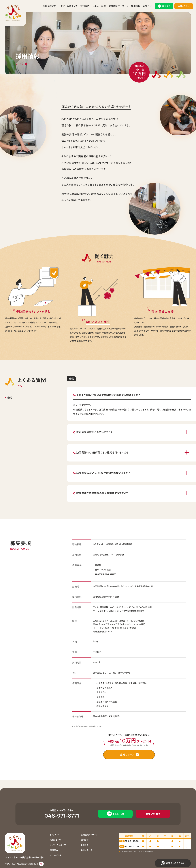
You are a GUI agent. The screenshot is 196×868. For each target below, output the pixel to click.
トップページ (55, 835)
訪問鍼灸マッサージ (118, 6)
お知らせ (147, 6)
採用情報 (136, 6)
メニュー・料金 (99, 6)
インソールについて (68, 6)
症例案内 (85, 6)
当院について (49, 6)
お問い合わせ (86, 850)
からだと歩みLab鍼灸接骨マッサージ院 (13, 13)
